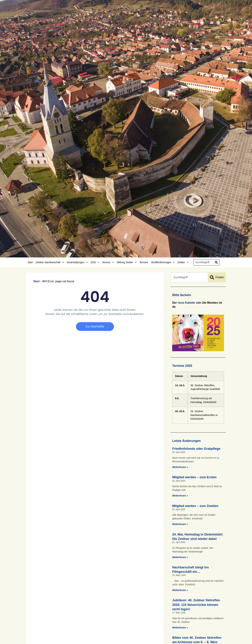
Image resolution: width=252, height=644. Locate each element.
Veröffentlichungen (163, 262)
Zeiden (183, 262)
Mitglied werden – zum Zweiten (195, 506)
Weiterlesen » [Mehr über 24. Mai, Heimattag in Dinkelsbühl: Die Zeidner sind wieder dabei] (180, 557)
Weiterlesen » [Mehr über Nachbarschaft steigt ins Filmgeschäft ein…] (180, 590)
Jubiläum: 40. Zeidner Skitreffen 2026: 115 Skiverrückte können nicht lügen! (196, 605)
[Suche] (216, 262)
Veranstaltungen (77, 262)
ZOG (95, 262)
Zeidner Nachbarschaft (50, 262)
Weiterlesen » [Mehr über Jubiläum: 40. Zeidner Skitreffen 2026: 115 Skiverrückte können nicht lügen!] (180, 628)
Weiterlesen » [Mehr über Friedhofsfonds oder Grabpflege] (180, 467)
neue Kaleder (186, 303)
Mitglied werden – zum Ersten (194, 477)
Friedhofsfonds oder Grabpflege (196, 449)
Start (30, 262)
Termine (144, 262)
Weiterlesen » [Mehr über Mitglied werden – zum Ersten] (180, 496)
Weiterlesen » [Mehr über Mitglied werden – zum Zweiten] (180, 524)
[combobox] (203, 262)
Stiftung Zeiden (127, 262)
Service (108, 262)
